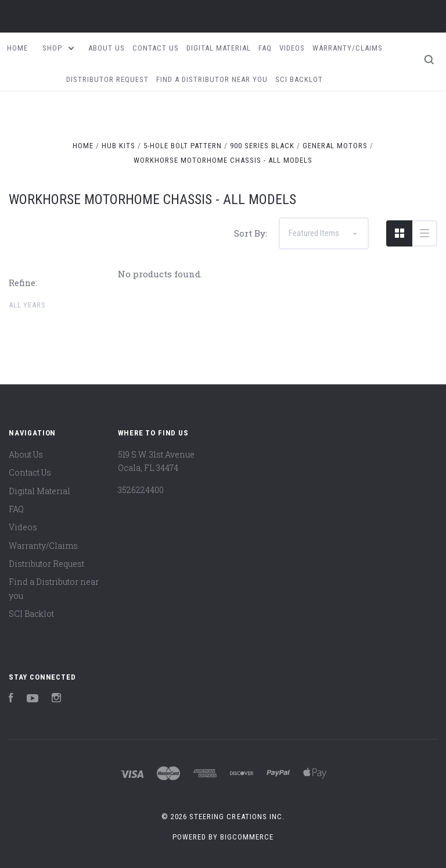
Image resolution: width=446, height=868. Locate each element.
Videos (292, 48)
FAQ (265, 48)
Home (17, 48)
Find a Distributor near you (212, 79)
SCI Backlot (299, 79)
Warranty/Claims (348, 48)
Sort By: (251, 233)
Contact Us (156, 48)
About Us (107, 48)
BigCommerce (247, 837)
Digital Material (219, 48)
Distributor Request (107, 79)
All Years (27, 305)
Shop (58, 48)
